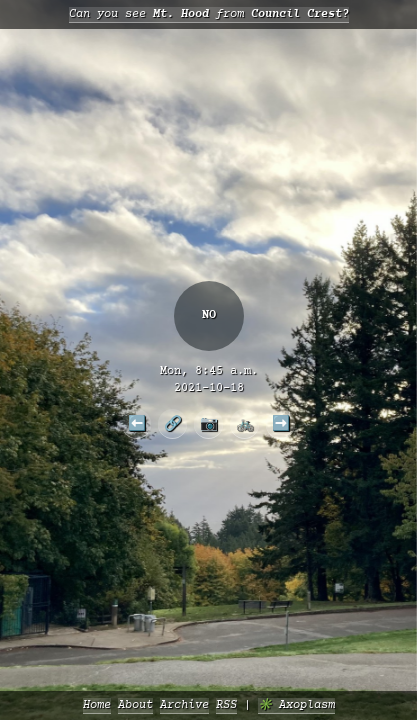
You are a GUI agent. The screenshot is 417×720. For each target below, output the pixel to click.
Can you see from (209, 14)
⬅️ (137, 423)
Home (97, 705)
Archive (184, 705)
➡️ (281, 423)
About (135, 705)
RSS (226, 705)
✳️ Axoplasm (296, 705)
